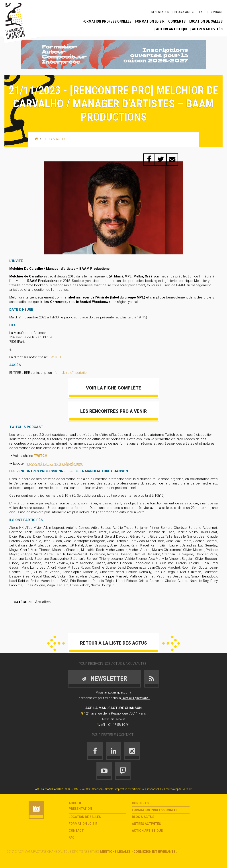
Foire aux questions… (136, 698)
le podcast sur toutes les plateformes (54, 463)
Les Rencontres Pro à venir (113, 411)
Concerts (177, 21)
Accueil (75, 803)
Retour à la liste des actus (113, 643)
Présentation (159, 12)
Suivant (171, 643)
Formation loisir (150, 21)
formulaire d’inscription (71, 373)
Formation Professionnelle (107, 21)
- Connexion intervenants (154, 852)
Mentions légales (115, 852)
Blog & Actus (184, 12)
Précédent (56, 643)
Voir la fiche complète (114, 388)
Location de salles (206, 21)
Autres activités (207, 29)
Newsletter (104, 678)
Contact (216, 12)
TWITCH (55, 357)
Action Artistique (172, 29)
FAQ (202, 12)
